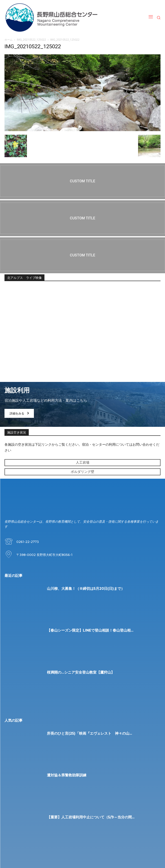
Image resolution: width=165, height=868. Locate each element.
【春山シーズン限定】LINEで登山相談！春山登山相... (90, 630)
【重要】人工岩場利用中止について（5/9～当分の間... (91, 817)
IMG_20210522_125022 (31, 40)
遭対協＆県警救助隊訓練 (67, 775)
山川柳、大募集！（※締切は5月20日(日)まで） (86, 589)
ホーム (9, 40)
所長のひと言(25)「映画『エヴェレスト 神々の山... (89, 733)
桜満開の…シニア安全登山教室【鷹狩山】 (81, 672)
